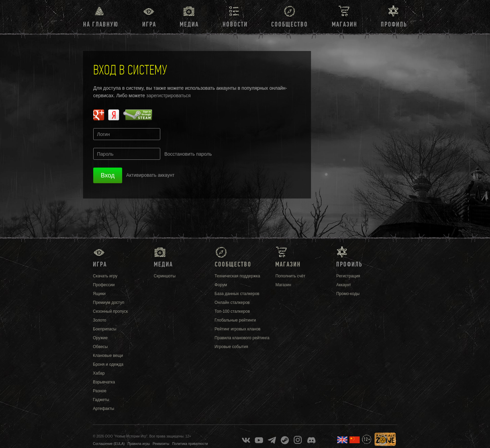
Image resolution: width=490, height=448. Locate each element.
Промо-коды (348, 294)
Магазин (345, 24)
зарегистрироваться (168, 96)
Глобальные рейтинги (235, 320)
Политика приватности (190, 444)
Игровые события (231, 347)
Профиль (394, 24)
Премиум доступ (109, 303)
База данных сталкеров (237, 294)
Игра (149, 24)
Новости (235, 24)
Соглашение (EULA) (109, 444)
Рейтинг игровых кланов (238, 329)
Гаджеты (101, 400)
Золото (100, 320)
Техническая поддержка (238, 276)
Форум (221, 285)
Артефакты (104, 409)
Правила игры (139, 444)
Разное (100, 391)
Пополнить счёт (290, 276)
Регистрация (348, 276)
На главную (101, 24)
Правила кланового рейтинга (242, 338)
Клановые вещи (108, 356)
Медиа (189, 24)
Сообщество (290, 24)
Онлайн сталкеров (232, 303)
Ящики (99, 294)
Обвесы (100, 347)
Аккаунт (344, 285)
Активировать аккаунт (150, 175)
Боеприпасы (105, 329)
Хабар (99, 373)
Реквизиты (161, 444)
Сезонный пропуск (110, 311)
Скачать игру (105, 276)
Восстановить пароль (188, 154)
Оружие (100, 338)
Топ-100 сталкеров (232, 311)
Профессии (104, 285)
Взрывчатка (104, 382)
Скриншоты (165, 276)
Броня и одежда (108, 364)
